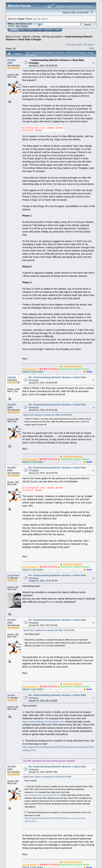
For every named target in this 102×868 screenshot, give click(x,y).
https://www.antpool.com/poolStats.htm (43, 722)
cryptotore (13, 575)
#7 (94, 698)
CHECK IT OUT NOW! (32, 372)
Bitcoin (27, 37)
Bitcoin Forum (13, 37)
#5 (94, 578)
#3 (94, 407)
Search (31, 30)
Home (14, 30)
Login (39, 30)
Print (92, 48)
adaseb (12, 377)
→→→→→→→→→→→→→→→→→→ (41, 366)
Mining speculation (52, 37)
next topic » (89, 44)
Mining (36, 37)
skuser (11, 695)
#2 (94, 380)
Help (23, 30)
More (57, 30)
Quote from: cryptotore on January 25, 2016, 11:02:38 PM (49, 630)
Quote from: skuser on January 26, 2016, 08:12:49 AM (47, 777)
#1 (94, 63)
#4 (94, 470)
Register (48, 30)
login (35, 19)
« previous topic (73, 44)
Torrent (24, 26)
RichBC (12, 60)
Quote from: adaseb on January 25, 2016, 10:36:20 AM (48, 415)
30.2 (18, 26)
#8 (94, 769)
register (44, 19)
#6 (94, 623)
